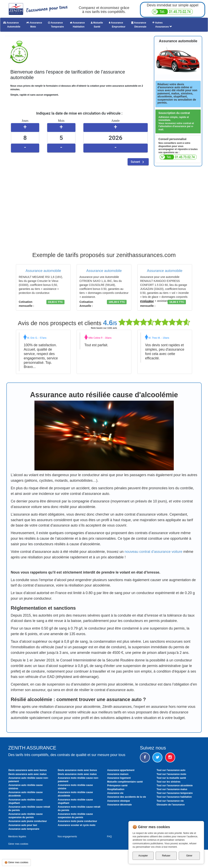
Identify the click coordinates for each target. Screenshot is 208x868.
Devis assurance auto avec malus (27, 774)
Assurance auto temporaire (24, 829)
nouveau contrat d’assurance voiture (153, 552)
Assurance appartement (121, 770)
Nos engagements (67, 837)
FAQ (109, 837)
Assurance (12, 25)
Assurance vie (115, 793)
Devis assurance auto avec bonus (28, 770)
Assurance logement (119, 778)
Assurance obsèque (119, 801)
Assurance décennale (120, 805)
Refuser (166, 856)
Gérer (189, 856)
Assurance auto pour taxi (23, 825)
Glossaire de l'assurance (171, 805)
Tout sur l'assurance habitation (174, 797)
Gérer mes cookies (18, 844)
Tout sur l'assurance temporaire (175, 793)
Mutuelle (97, 25)
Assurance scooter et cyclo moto (77, 825)
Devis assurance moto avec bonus (77, 770)
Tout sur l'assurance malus (172, 789)
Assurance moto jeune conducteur (77, 821)
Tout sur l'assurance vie (170, 801)
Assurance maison (118, 774)
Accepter (143, 856)
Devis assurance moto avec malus (77, 774)
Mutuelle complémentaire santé (125, 782)
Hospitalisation (116, 789)
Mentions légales (17, 837)
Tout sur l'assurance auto (171, 770)
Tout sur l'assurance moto (171, 774)
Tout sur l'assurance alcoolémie (175, 786)
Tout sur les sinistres (169, 782)
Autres (162, 25)
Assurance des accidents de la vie (127, 797)
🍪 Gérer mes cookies (16, 862)
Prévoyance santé (117, 786)
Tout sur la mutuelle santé (171, 778)
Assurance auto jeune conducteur (28, 821)
